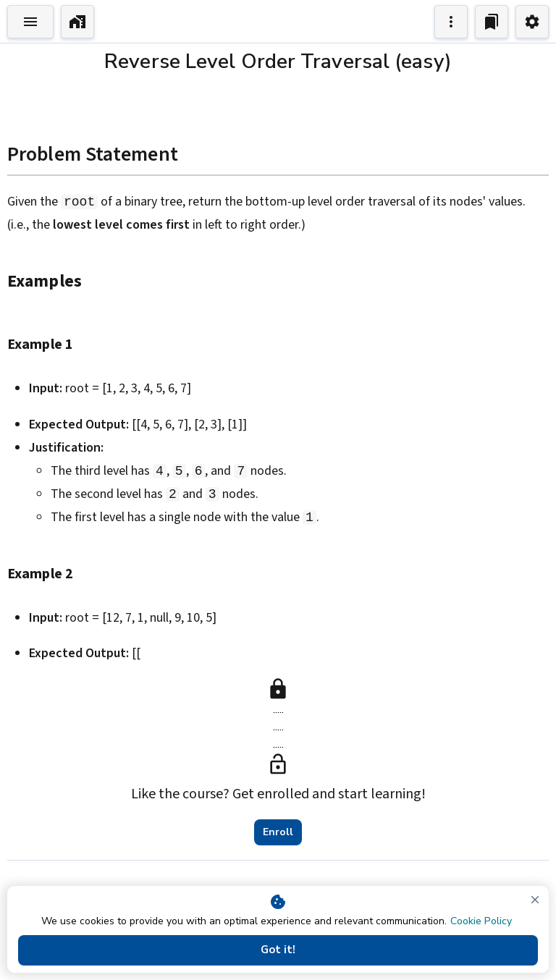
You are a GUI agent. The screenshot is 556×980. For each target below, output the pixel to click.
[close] (535, 900)
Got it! (278, 950)
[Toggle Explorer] (30, 22)
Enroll (278, 832)
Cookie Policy (481, 921)
